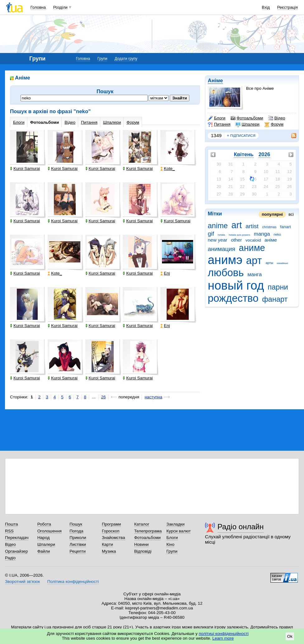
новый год (236, 285)
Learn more (223, 638)
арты (269, 263)
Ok (290, 636)
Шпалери (247, 124)
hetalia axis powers (240, 235)
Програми (111, 524)
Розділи (60, 7)
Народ (44, 538)
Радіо (10, 558)
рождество (233, 298)
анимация (221, 249)
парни (278, 287)
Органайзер (16, 551)
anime (218, 226)
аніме (271, 240)
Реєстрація (287, 7)
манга (254, 274)
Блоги (217, 118)
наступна (153, 397)
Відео (277, 118)
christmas (269, 227)
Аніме (215, 81)
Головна (38, 7)
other (236, 240)
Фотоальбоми (247, 118)
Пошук (76, 524)
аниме (252, 248)
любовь (226, 273)
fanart (285, 227)
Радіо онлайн (241, 527)
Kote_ (168, 168)
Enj (165, 273)
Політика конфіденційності (73, 582)
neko (277, 234)
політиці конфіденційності (224, 634)
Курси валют (178, 531)
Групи (102, 59)
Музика (109, 551)
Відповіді (143, 551)
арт (254, 260)
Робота (44, 524)
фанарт (275, 299)
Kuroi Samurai (25, 168)
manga (262, 234)
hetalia (221, 235)
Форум (274, 124)
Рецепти (78, 551)
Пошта (11, 524)
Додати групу (126, 59)
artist (252, 226)
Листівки (78, 544)
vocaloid (253, 240)
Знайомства (114, 538)
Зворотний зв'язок (22, 582)
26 (104, 397)
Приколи (78, 538)
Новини (142, 544)
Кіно (170, 544)
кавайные (283, 263)
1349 (216, 135)
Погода (76, 531)
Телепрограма (148, 531)
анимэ (225, 260)
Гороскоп (111, 531)
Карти (107, 544)
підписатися (241, 136)
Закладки (175, 524)
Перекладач (17, 538)
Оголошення (50, 531)
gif (211, 234)
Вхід (266, 7)
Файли (44, 551)
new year (218, 240)
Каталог (142, 524)
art (237, 225)
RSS (9, 531)
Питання (219, 124)
